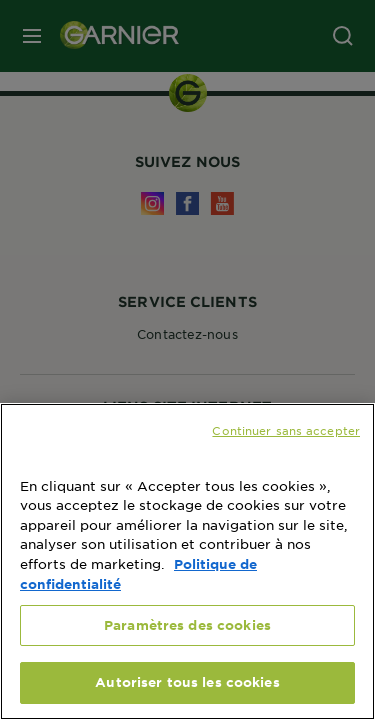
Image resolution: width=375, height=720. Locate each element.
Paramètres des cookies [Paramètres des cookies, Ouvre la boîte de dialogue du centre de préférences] (187, 625)
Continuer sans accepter (286, 430)
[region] (187, 561)
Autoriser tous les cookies (187, 682)
